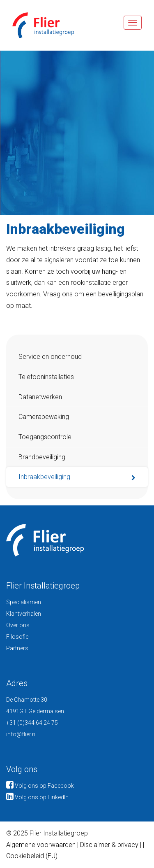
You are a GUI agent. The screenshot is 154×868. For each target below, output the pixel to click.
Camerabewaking (44, 417)
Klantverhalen (24, 614)
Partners (17, 648)
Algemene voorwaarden (41, 845)
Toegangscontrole (45, 437)
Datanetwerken (40, 397)
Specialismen (24, 602)
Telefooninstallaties (46, 377)
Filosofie (17, 637)
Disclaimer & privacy (110, 845)
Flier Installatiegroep (37, 25)
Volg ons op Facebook (40, 786)
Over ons (18, 625)
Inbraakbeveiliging (44, 477)
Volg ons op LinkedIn (37, 797)
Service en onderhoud (50, 357)
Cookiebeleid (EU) (32, 856)
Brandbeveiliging (42, 457)
